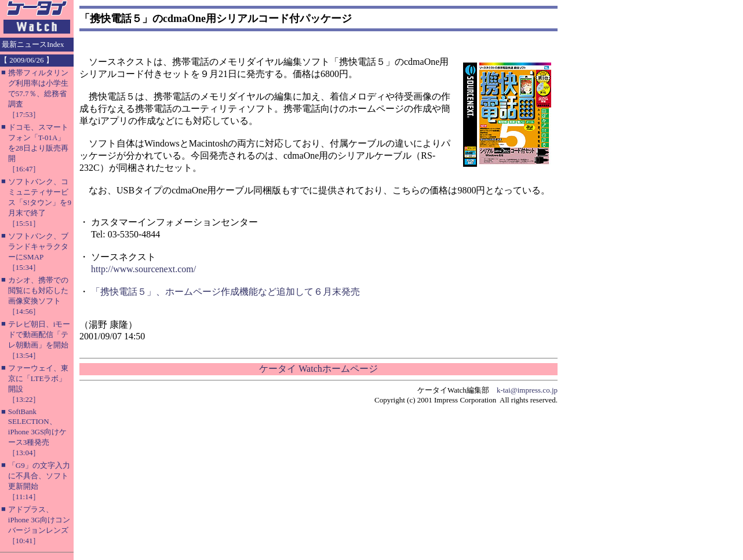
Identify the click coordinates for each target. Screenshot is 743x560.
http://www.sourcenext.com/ (143, 269)
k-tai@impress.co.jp (527, 390)
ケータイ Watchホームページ (318, 369)
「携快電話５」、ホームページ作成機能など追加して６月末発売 (225, 292)
